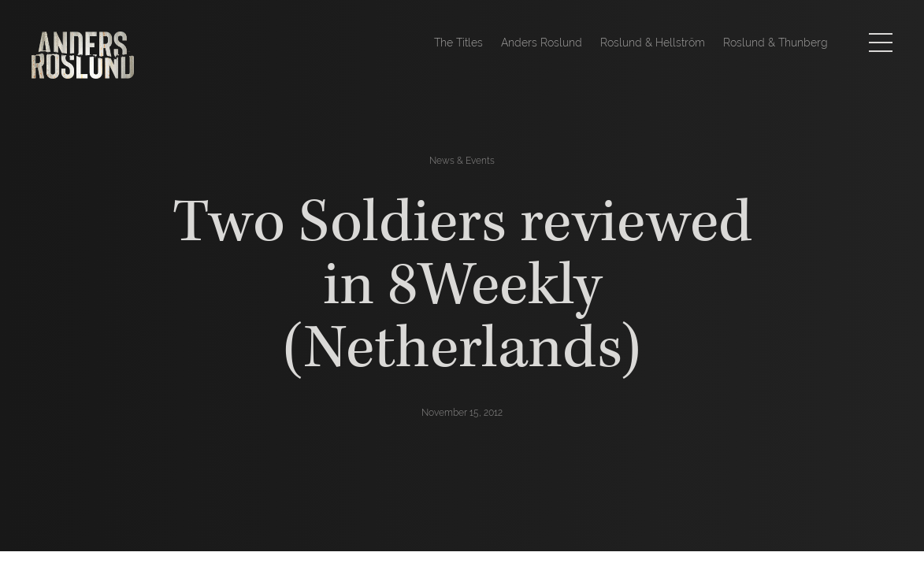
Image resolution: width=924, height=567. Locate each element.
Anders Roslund (542, 43)
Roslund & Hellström (653, 43)
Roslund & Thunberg (776, 43)
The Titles (458, 43)
